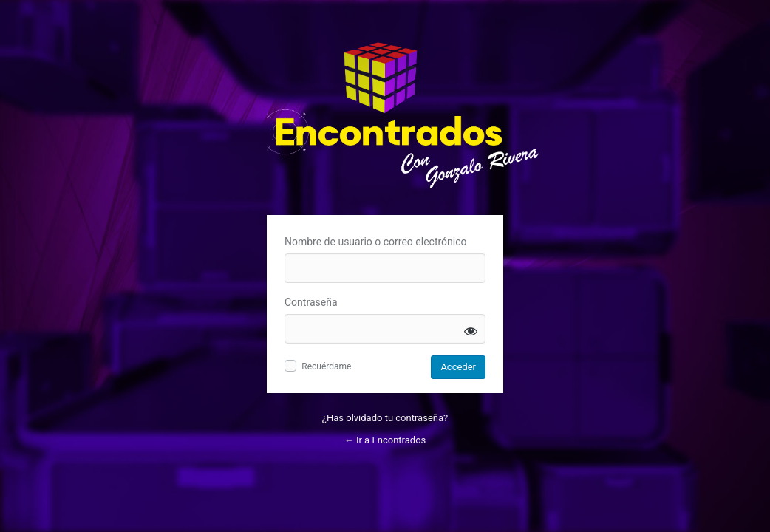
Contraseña (311, 302)
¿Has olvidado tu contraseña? (385, 418)
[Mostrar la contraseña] (471, 331)
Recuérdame (326, 366)
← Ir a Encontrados (385, 440)
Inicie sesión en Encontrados (405, 117)
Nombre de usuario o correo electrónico (376, 242)
